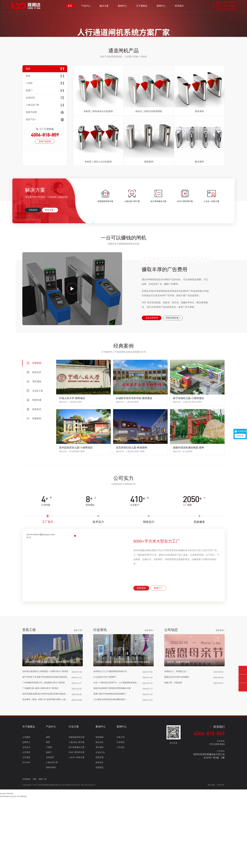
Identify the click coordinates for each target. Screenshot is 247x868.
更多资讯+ (149, 710)
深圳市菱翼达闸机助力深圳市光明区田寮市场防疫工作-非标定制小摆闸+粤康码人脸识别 (47, 783)
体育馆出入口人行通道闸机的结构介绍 (111, 761)
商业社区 (99, 824)
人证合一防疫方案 (77, 839)
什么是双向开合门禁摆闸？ (106, 766)
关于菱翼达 (142, 7)
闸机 (35, 861)
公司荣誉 (26, 834)
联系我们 (179, 7)
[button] (118, 105)
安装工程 (121, 819)
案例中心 (122, 7)
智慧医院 (99, 849)
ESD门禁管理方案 (77, 834)
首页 (70, 7)
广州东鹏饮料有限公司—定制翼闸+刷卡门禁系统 (45, 772)
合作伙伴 (26, 844)
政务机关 (99, 844)
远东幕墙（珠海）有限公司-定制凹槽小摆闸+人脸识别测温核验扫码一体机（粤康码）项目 (47, 789)
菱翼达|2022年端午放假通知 (177, 766)
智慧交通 (99, 839)
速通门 (49, 834)
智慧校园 (99, 819)
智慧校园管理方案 (77, 819)
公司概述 (26, 819)
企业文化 (26, 829)
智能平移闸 (51, 849)
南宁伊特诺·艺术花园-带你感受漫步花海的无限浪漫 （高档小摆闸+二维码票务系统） (47, 766)
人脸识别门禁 (52, 844)
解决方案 (104, 7)
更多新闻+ (220, 710)
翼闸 (48, 819)
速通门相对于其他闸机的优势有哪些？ (111, 783)
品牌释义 (26, 824)
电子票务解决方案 (77, 829)
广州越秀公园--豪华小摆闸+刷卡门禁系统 (42, 777)
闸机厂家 (43, 861)
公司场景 (26, 839)
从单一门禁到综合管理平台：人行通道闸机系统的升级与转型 (118, 772)
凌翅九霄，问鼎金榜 (174, 772)
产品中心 (86, 7)
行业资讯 (121, 824)
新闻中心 (161, 7)
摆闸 (48, 824)
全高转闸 (50, 839)
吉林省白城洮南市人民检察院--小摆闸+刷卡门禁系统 (47, 761)
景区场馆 (99, 829)
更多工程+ (78, 710)
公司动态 (121, 829)
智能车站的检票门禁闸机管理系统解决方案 (113, 777)
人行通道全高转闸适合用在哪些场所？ (111, 789)
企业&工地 (100, 834)
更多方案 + (56, 291)
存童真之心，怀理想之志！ (177, 761)
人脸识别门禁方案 (77, 824)
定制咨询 (35, 291)
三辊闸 (49, 829)
